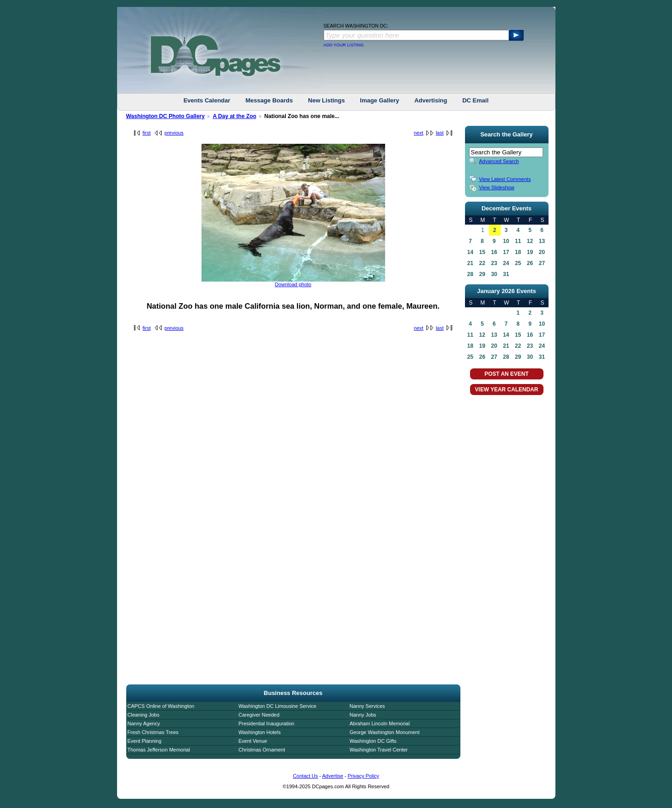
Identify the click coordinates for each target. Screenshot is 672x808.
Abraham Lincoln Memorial (380, 723)
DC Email (475, 100)
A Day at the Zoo (234, 116)
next (419, 133)
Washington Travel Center (379, 750)
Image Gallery (379, 100)
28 (470, 274)
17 (506, 252)
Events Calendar (207, 100)
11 (518, 241)
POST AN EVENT (506, 374)
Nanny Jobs (363, 715)
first (147, 133)
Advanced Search (499, 161)
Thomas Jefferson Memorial (159, 750)
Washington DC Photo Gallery (166, 116)
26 (530, 263)
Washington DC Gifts (373, 741)
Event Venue (253, 741)
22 (482, 263)
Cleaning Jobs (144, 715)
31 (506, 274)
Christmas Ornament (262, 750)
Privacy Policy (363, 776)
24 (506, 263)
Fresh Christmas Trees (153, 732)
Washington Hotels (260, 732)
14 (470, 252)
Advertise (333, 776)
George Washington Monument (385, 732)
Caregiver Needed (259, 715)
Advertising (431, 100)
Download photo (293, 284)
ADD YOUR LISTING (344, 45)
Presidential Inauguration (267, 723)
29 (482, 274)
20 (542, 252)
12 (530, 241)
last (440, 133)
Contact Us (305, 776)
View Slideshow (497, 187)
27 (542, 263)
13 (542, 241)
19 (530, 252)
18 (518, 252)
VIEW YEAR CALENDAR (507, 390)
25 (518, 263)
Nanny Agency (144, 723)
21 (470, 263)
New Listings (326, 100)
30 (494, 274)
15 (482, 252)
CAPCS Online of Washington (161, 706)
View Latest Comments (505, 179)
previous (174, 133)
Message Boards (269, 100)
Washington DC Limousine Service (278, 706)
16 (494, 252)
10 (506, 241)
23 (494, 263)
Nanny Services (367, 706)
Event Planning (145, 741)
